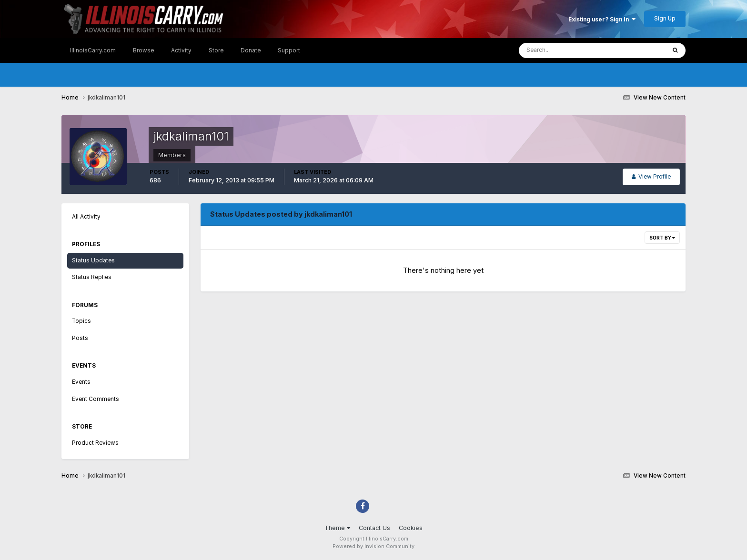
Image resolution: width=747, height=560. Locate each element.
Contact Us (374, 528)
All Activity (86, 217)
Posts (80, 338)
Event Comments (96, 399)
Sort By (662, 238)
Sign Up (665, 19)
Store (216, 50)
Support (289, 50)
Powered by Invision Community (373, 546)
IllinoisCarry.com (93, 50)
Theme (337, 528)
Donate (251, 50)
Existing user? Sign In (602, 20)
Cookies (411, 528)
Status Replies (92, 277)
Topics (81, 321)
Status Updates (93, 260)
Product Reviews (95, 443)
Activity (181, 50)
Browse (143, 50)
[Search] (564, 50)
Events (81, 382)
